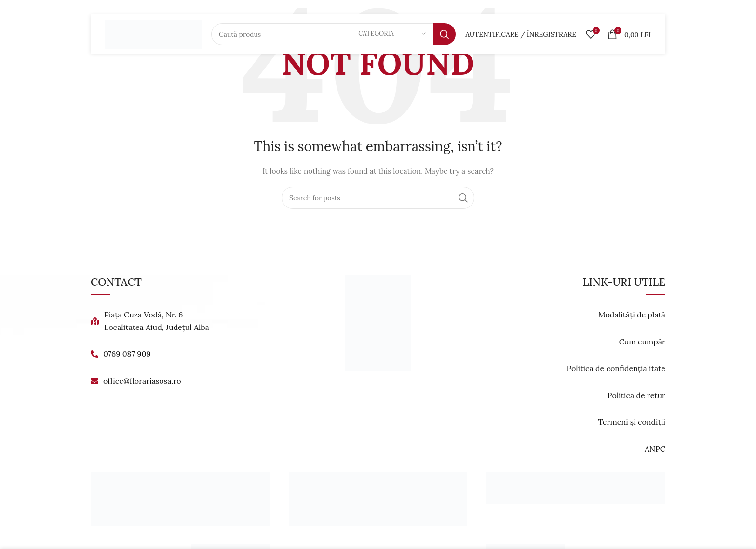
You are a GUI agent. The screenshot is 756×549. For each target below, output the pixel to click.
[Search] (333, 36)
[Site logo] (153, 36)
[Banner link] (180, 499)
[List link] (182, 321)
